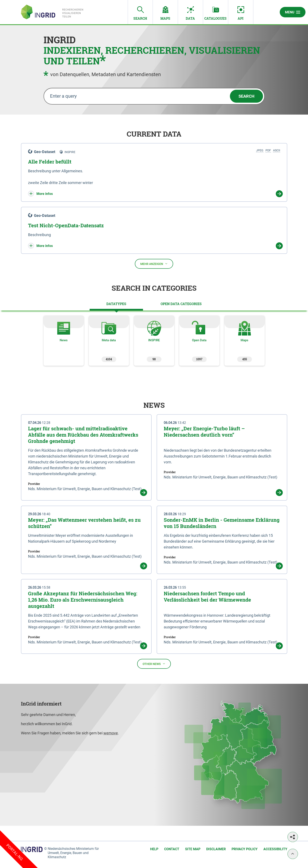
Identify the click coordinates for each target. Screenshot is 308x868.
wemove (111, 733)
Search (246, 96)
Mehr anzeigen (154, 264)
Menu (293, 12)
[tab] (116, 304)
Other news (154, 664)
